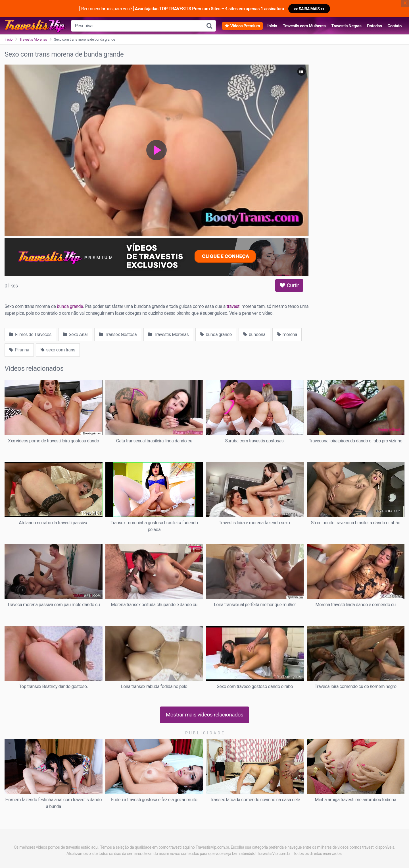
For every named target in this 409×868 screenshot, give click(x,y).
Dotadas (374, 26)
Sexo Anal (75, 334)
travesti (233, 306)
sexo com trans (58, 350)
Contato (395, 26)
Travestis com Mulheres (304, 26)
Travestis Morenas (33, 39)
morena (287, 334)
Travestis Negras (346, 26)
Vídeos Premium (245, 26)
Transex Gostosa (118, 334)
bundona (254, 334)
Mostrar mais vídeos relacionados (205, 715)
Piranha (19, 350)
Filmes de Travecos (30, 334)
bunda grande (70, 306)
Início (272, 26)
